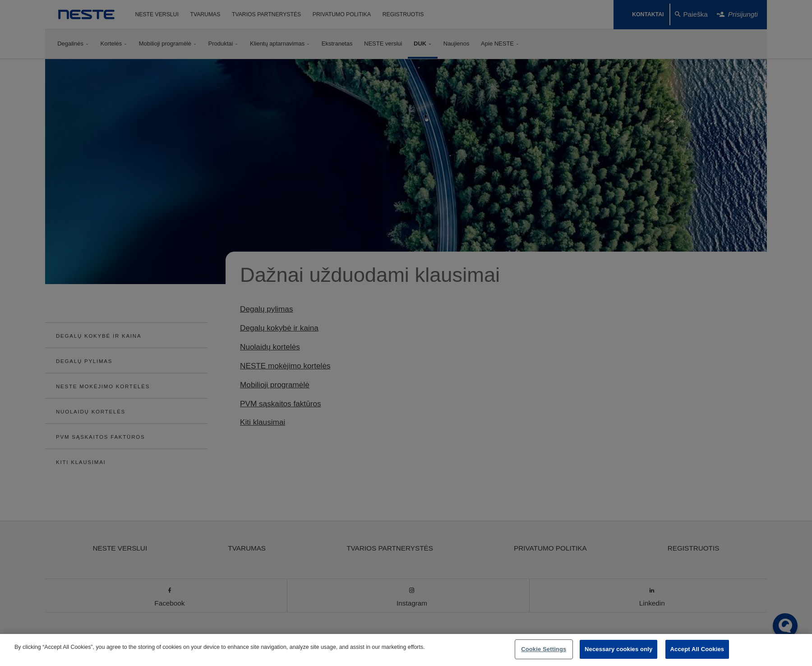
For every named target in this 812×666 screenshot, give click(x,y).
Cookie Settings (544, 649)
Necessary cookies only (618, 649)
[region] (406, 650)
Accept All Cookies (697, 649)
